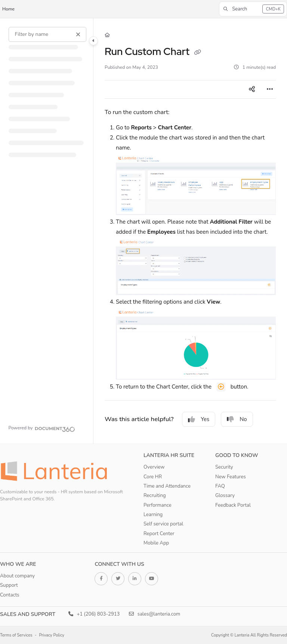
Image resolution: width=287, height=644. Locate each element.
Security (224, 467)
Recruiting (155, 496)
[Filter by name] (47, 34)
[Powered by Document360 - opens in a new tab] (42, 428)
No (237, 419)
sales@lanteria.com (155, 614)
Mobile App (156, 543)
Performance (158, 505)
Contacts (10, 595)
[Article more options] (270, 89)
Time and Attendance (167, 486)
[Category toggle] (93, 41)
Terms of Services (16, 635)
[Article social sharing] (252, 89)
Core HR (153, 477)
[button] (253, 9)
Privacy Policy (52, 635)
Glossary (225, 496)
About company (17, 576)
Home (8, 9)
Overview (154, 467)
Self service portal (163, 524)
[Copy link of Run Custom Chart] (198, 52)
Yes (199, 419)
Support (9, 585)
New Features (231, 477)
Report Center (159, 534)
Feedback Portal (233, 505)
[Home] (107, 35)
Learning (153, 515)
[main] (190, 231)
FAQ (220, 486)
